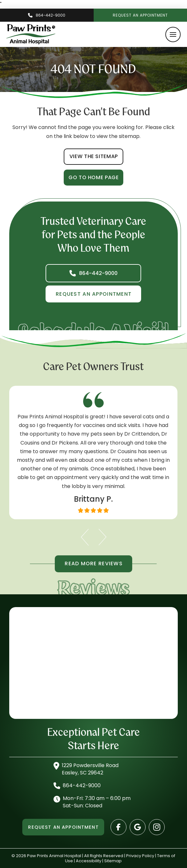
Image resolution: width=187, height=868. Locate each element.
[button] (173, 34)
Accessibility (89, 861)
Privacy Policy (140, 856)
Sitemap (113, 861)
